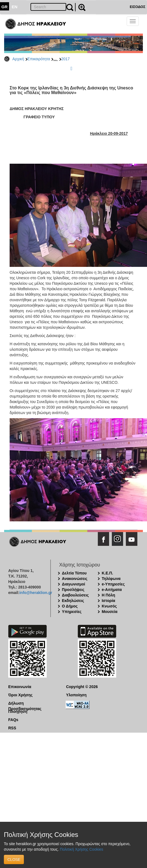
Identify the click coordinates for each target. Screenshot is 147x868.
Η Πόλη (108, 595)
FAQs (13, 720)
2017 (66, 59)
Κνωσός (109, 606)
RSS (12, 728)
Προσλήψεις (73, 590)
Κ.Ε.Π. (107, 573)
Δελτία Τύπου (74, 573)
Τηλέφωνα (111, 579)
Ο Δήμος (70, 606)
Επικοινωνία (20, 687)
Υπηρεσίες (72, 612)
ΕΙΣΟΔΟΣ (138, 7)
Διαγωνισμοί (73, 584)
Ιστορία (108, 601)
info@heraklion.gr (36, 593)
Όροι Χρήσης (20, 695)
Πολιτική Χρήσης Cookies (82, 849)
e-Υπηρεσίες (113, 584)
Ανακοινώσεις (75, 579)
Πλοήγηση (18, 711)
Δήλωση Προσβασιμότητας (25, 703)
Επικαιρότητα (39, 59)
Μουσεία (109, 612)
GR (5, 7)
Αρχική (18, 59)
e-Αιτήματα (112, 590)
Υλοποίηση (76, 695)
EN (15, 7)
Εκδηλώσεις (73, 601)
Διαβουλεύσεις (75, 595)
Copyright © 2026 (82, 687)
